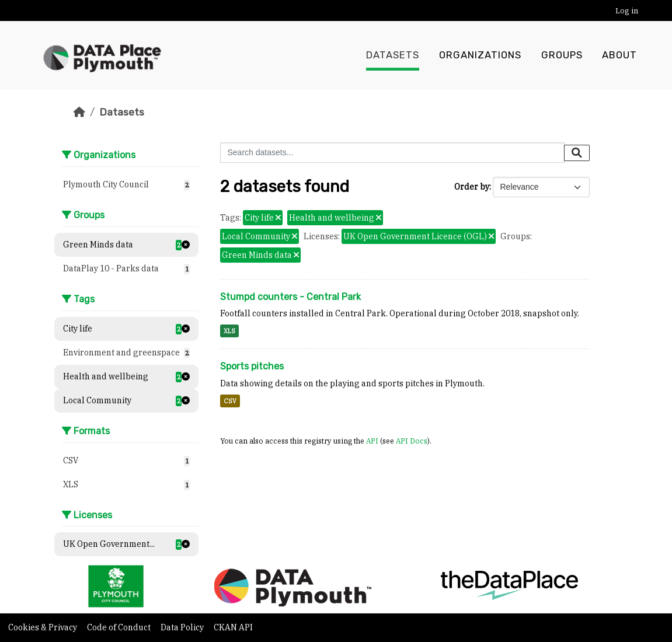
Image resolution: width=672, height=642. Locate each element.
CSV (230, 401)
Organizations (480, 55)
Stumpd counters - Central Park (290, 297)
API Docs (412, 441)
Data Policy (183, 627)
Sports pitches (252, 366)
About (619, 55)
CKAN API (233, 627)
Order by (472, 187)
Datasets (393, 55)
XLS (229, 331)
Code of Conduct (120, 627)
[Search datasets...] (392, 153)
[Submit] (577, 153)
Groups (562, 55)
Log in (627, 11)
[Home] (79, 112)
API (372, 441)
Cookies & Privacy (43, 627)
